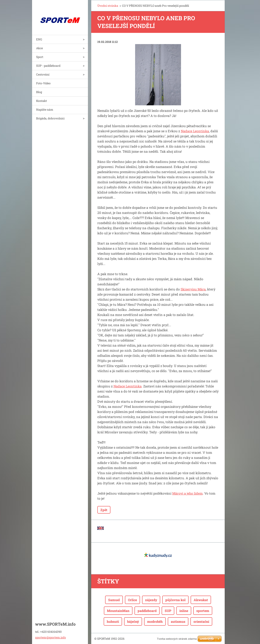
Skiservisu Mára (193, 289)
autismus (178, 621)
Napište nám (45, 110)
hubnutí (113, 621)
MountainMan (118, 611)
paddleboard (147, 611)
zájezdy (151, 600)
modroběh (155, 621)
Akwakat (201, 600)
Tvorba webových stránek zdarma (177, 639)
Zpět (104, 510)
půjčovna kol (175, 600)
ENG (39, 39)
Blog (39, 92)
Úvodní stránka (108, 6)
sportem (203, 611)
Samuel (114, 600)
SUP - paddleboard (48, 66)
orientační (201, 621)
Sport (40, 57)
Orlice (132, 600)
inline (184, 611)
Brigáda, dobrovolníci (50, 118)
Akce (39, 48)
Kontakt (42, 101)
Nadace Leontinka (195, 131)
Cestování (43, 74)
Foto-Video (43, 83)
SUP (168, 611)
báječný (133, 621)
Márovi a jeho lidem (187, 493)
